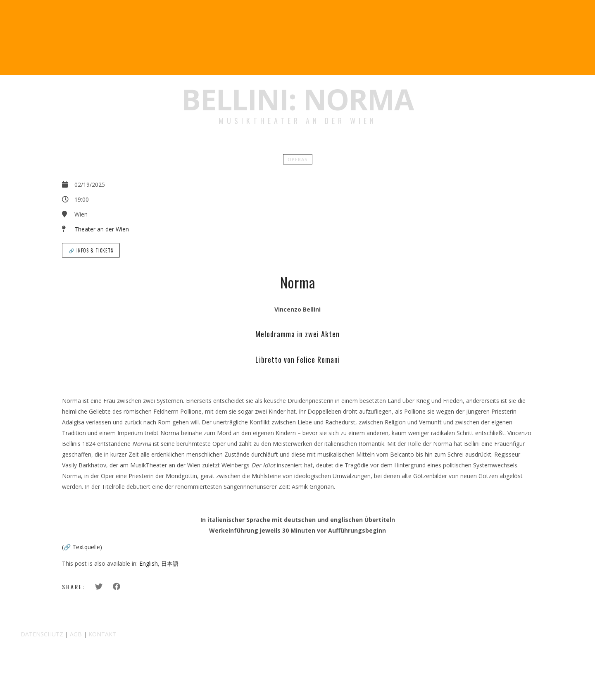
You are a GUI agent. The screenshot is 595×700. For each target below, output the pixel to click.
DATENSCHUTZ (42, 634)
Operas (298, 159)
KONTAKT (102, 634)
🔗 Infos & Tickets (91, 250)
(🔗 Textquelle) (82, 547)
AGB (76, 634)
